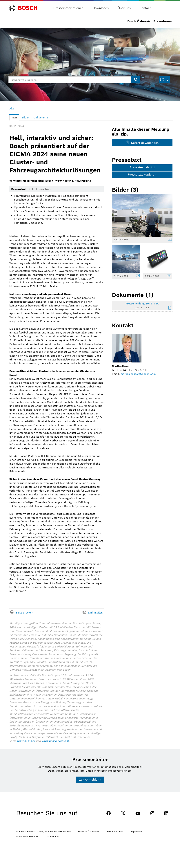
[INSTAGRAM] (152, 813)
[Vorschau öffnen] (142, 215)
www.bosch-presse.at (55, 741)
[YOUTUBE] (138, 813)
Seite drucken (24, 613)
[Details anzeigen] (169, 240)
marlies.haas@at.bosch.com (138, 374)
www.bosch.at (26, 741)
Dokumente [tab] (41, 118)
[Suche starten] (136, 80)
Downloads (101, 8)
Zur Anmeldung (90, 780)
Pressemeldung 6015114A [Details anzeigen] (142, 304)
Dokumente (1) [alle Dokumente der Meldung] (133, 295)
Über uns (124, 8)
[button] (164, 80)
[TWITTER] (123, 813)
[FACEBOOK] (109, 813)
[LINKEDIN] (166, 813)
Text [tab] (14, 118)
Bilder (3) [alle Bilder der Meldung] (125, 190)
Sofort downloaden (142, 143)
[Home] (23, 6)
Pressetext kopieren (142, 175)
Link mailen (95, 613)
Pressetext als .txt (142, 167)
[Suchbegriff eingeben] (74, 80)
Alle (12, 109)
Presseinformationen (68, 8)
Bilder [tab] (25, 118)
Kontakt (145, 8)
